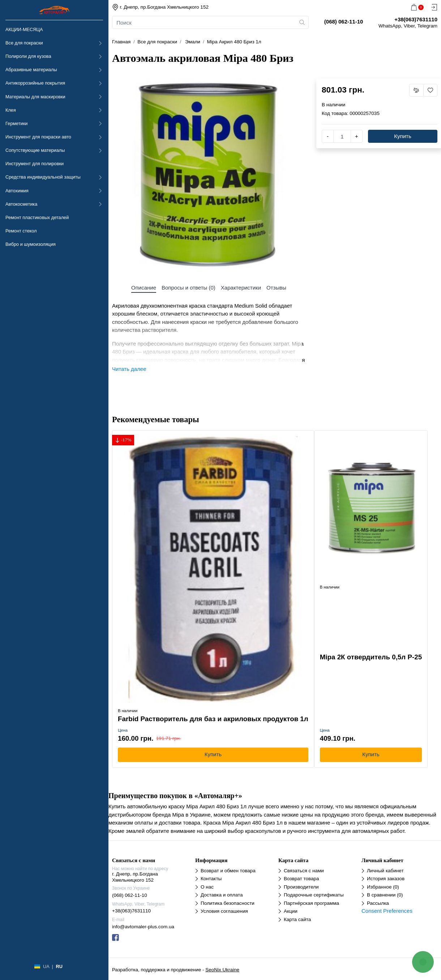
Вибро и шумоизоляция (31, 244)
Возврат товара (301, 879)
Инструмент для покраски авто (38, 137)
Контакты (211, 879)
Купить (403, 136)
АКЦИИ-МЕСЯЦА (24, 29)
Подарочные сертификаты (314, 895)
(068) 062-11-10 (130, 895)
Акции (291, 911)
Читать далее (129, 369)
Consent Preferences (387, 911)
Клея (11, 110)
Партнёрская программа (311, 903)
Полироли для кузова (28, 56)
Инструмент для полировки (35, 164)
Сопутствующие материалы (35, 150)
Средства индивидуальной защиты (43, 177)
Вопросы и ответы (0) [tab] (189, 288)
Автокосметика (21, 204)
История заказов (386, 879)
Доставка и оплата (222, 895)
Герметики (16, 123)
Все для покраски (24, 43)
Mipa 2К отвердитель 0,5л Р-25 (371, 657)
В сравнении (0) (385, 895)
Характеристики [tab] (241, 288)
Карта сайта (297, 919)
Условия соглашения (224, 911)
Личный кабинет (385, 871)
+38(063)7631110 (131, 911)
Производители (301, 887)
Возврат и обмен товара (228, 871)
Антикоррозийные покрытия (35, 83)
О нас (207, 887)
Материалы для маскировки (35, 97)
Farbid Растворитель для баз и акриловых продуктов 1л (213, 719)
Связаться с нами (304, 871)
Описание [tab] (144, 288)
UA (46, 966)
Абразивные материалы (31, 70)
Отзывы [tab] (276, 288)
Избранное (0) (383, 887)
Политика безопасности (228, 903)
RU (59, 966)
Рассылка (378, 903)
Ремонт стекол (21, 231)
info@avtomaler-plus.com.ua (143, 927)
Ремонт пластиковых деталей (37, 217)
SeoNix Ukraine (222, 970)
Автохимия (17, 191)
